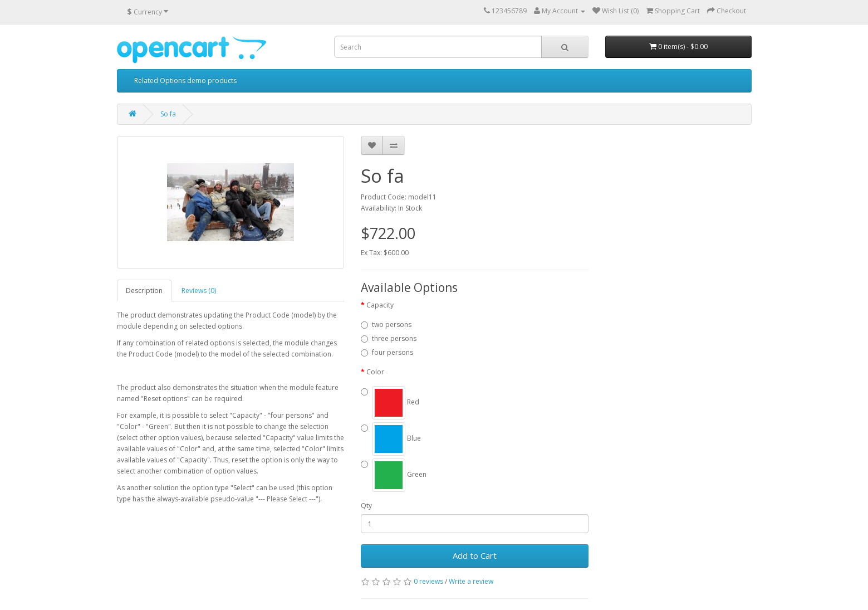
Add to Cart (475, 555)
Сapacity (380, 305)
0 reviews (428, 581)
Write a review (471, 581)
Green (399, 474)
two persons (392, 324)
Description (144, 291)
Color (375, 372)
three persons (394, 338)
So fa (168, 114)
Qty (366, 506)
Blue (396, 438)
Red (396, 402)
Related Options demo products (185, 80)
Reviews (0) (199, 291)
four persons (393, 352)
